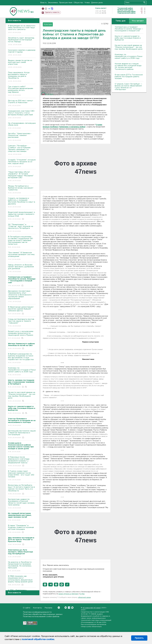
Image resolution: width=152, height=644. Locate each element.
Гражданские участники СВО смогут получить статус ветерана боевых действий (22, 114)
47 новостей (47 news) (92, 608)
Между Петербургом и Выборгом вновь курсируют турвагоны (22, 190)
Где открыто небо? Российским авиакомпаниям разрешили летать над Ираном (22, 91)
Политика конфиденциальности (37, 612)
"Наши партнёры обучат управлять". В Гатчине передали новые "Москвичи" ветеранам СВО (22, 176)
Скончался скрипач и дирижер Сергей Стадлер (22, 53)
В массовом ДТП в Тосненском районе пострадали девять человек (129, 77)
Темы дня (120, 21)
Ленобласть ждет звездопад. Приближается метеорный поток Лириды (22, 41)
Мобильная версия (43, 9)
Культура (48, 25)
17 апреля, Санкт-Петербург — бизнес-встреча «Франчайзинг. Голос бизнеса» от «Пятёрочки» (129, 87)
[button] (45, 585)
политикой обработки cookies (38, 639)
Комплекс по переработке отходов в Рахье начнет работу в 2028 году (22, 371)
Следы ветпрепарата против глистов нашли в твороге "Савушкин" (22, 323)
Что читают (138, 21)
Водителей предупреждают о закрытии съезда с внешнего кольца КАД (22, 216)
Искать (144, 2)
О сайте (27, 608)
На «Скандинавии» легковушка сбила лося (22, 126)
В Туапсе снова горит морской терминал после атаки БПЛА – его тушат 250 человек (22, 476)
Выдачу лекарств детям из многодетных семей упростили (22, 64)
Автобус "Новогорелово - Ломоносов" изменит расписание (22, 137)
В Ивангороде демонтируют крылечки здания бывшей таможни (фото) (22, 310)
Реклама (48, 608)
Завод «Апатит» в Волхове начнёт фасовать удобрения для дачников (22, 268)
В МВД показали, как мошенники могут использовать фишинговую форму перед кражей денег (22, 581)
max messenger (52, 9)
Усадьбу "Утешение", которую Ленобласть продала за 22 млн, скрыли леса (22, 163)
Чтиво (87, 3)
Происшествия (66, 3)
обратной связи (84, 597)
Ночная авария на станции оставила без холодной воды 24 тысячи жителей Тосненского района (128, 67)
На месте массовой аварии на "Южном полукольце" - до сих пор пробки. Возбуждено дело (22, 397)
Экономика (53, 3)
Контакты (37, 608)
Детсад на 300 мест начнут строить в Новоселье (22, 103)
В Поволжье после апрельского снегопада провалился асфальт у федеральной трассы (22, 462)
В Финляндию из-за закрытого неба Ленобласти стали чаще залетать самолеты (22, 29)
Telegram (69, 608)
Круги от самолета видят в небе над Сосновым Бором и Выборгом (128, 38)
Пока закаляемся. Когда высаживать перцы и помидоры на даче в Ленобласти (22, 77)
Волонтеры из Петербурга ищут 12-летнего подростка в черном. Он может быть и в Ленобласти (22, 490)
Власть (44, 3)
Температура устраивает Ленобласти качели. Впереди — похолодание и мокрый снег (129, 29)
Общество (78, 3)
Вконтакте (59, 608)
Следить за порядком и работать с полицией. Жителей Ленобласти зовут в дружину (22, 203)
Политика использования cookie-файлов (41, 617)
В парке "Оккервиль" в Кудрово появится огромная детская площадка (22, 529)
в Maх (82, 594)
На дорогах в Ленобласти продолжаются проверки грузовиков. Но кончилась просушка (22, 567)
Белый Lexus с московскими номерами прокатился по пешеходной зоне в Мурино (22, 335)
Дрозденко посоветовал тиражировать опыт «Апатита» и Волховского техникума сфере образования (22, 296)
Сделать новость (52, 12)
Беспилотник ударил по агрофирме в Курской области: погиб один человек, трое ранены (22, 504)
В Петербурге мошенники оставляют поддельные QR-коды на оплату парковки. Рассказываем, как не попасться (22, 242)
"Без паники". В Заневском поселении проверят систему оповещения (22, 256)
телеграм (49, 9)
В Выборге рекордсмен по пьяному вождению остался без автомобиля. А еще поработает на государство (22, 358)
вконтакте (46, 9)
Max (72, 608)
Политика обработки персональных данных (43, 614)
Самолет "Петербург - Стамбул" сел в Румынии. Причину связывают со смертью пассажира (22, 150)
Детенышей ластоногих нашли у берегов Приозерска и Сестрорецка (22, 434)
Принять (139, 638)
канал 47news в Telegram (68, 594)
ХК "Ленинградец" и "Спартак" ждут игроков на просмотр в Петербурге (22, 228)
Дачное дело (97, 3)
